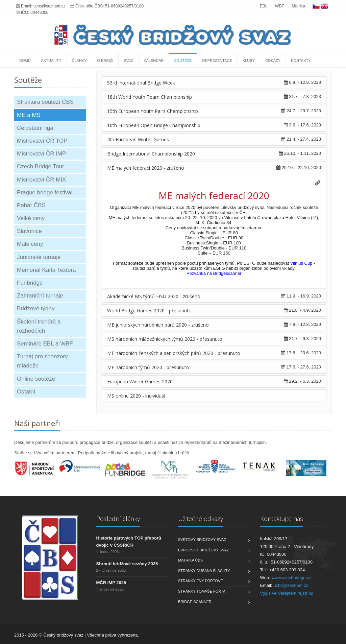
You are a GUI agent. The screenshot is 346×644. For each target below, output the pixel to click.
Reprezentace (217, 61)
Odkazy (273, 61)
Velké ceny (31, 218)
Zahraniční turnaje (40, 296)
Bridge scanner (195, 602)
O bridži (105, 61)
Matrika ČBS (190, 560)
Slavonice (29, 231)
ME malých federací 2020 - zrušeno (146, 168)
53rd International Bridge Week (141, 83)
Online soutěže (36, 379)
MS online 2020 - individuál (136, 396)
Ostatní (26, 392)
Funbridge (30, 283)
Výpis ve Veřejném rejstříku (287, 593)
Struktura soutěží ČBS (45, 102)
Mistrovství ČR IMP (41, 154)
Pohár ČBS (31, 205)
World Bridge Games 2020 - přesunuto (149, 311)
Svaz (128, 61)
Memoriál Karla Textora (46, 270)
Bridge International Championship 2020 (151, 154)
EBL (264, 6)
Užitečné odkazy (201, 519)
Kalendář (154, 61)
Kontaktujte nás (282, 519)
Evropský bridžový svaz (204, 550)
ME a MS (29, 115)
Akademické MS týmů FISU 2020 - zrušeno (154, 296)
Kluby (249, 61)
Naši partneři (37, 423)
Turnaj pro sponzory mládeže (42, 361)
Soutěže (183, 61)
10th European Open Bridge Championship (154, 125)
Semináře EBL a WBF (45, 344)
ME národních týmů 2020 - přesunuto (148, 367)
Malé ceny (30, 244)
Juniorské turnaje (39, 257)
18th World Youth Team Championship (150, 97)
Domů (25, 61)
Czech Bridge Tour (41, 166)
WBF (280, 6)
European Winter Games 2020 (140, 381)
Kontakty (301, 61)
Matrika (298, 6)
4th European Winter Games (138, 139)
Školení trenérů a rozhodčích (39, 326)
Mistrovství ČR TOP (42, 141)
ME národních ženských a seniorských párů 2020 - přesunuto (174, 353)
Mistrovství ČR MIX (41, 180)
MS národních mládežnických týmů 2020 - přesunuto (165, 339)
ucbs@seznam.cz (50, 6)
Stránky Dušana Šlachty (204, 571)
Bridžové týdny (36, 308)
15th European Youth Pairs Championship (153, 111)
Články (79, 61)
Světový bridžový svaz (202, 540)
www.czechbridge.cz (291, 578)
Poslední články (118, 519)
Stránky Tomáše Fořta (202, 591)
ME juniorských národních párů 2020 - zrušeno (158, 325)
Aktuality (51, 61)
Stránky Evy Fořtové (201, 581)
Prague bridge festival (45, 193)
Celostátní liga (35, 128)
